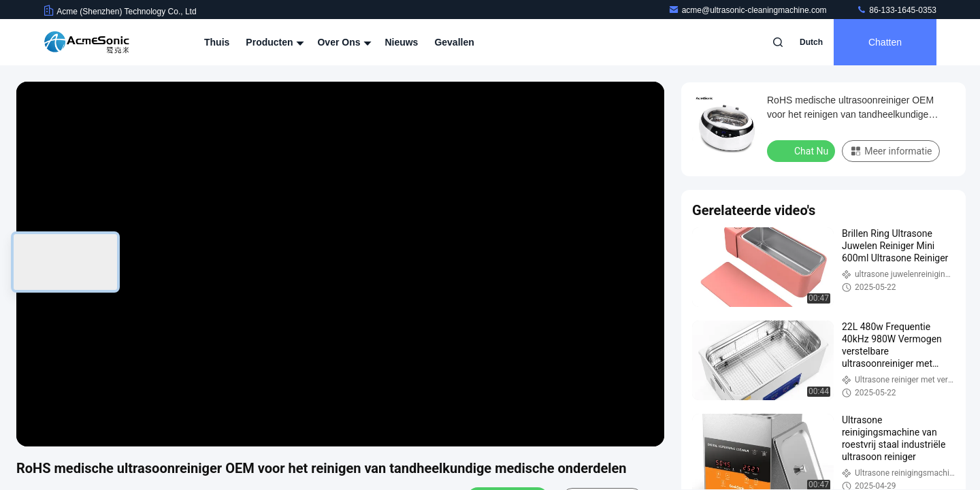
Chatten (885, 42)
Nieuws (401, 42)
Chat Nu (802, 150)
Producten (273, 42)
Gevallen (454, 42)
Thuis (217, 42)
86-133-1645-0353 (896, 10)
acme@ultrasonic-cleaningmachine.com (749, 10)
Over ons (343, 42)
